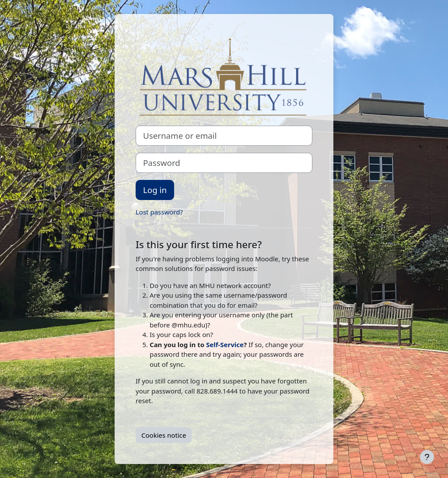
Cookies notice (164, 435)
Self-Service (225, 344)
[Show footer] (427, 457)
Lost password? (159, 212)
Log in (155, 190)
